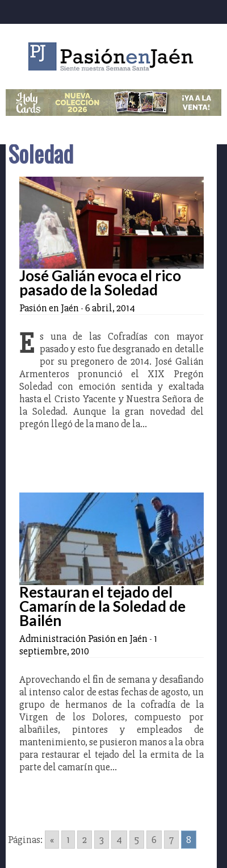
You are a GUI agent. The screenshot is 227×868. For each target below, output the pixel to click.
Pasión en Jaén (113, 57)
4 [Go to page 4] (119, 840)
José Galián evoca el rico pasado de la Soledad (100, 283)
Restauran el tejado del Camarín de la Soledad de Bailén (102, 606)
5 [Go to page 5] (137, 840)
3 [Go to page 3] (102, 840)
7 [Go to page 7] (171, 840)
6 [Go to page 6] (154, 840)
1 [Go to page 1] (68, 840)
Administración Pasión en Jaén (83, 639)
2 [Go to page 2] (85, 840)
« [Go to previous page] (52, 840)
